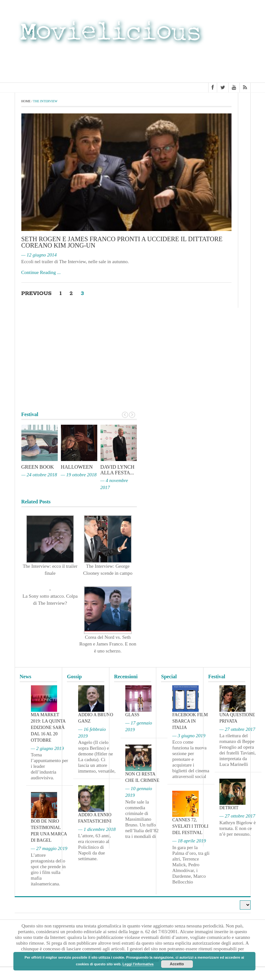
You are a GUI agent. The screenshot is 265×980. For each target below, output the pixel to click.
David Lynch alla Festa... (118, 470)
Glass (132, 715)
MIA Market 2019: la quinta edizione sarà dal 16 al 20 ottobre (48, 728)
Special (169, 677)
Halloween (77, 467)
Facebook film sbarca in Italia (190, 721)
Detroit (229, 808)
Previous (37, 293)
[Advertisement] (200, 63)
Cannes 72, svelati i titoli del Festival (190, 826)
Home (26, 101)
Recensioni (126, 677)
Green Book (38, 467)
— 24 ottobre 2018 (39, 475)
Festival (217, 677)
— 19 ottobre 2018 (79, 475)
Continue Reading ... (41, 272)
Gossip (74, 677)
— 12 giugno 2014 (39, 255)
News (26, 677)
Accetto (177, 964)
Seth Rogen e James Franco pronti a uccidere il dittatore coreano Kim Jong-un (122, 242)
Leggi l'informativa (138, 964)
